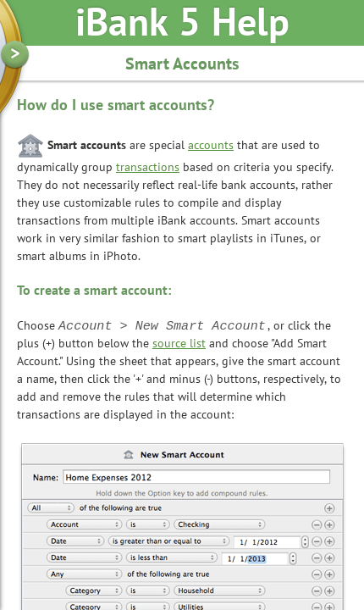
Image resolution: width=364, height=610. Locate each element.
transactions (148, 168)
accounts (211, 146)
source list (179, 344)
